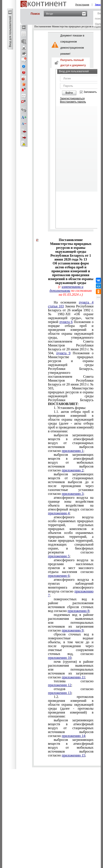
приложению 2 (73, 470)
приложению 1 (73, 451)
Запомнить (90, 92)
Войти (69, 93)
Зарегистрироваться (72, 98)
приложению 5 (59, 556)
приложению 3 (73, 494)
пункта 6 (66, 322)
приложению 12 (60, 685)
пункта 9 (63, 353)
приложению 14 (74, 736)
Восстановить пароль (73, 102)
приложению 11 (73, 677)
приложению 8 (78, 611)
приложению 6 (59, 576)
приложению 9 (73, 630)
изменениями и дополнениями (67, 289)
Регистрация (82, 5)
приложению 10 (60, 658)
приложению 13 (60, 693)
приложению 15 (74, 755)
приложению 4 (59, 513)
